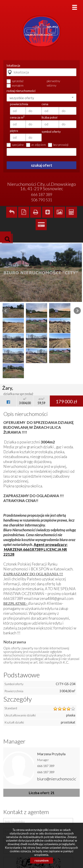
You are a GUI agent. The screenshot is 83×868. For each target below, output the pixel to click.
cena (45, 104)
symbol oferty (51, 132)
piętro (14, 131)
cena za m (17, 117)
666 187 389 (46, 766)
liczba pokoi (49, 117)
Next (77, 311)
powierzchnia (19, 104)
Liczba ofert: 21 (42, 793)
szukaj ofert (42, 165)
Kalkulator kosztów (71, 212)
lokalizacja (13, 65)
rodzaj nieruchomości (21, 91)
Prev (6, 311)
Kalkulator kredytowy (41, 225)
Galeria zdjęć (60, 212)
